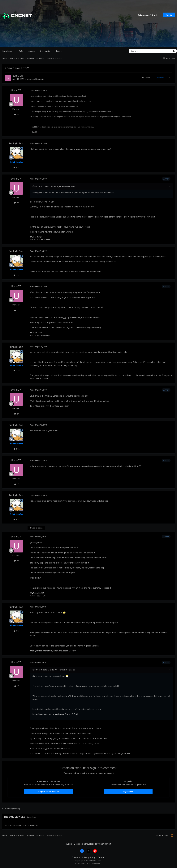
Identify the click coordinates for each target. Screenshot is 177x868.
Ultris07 (19, 76)
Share (146, 78)
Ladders (32, 51)
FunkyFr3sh (16, 143)
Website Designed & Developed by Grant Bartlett (88, 844)
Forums (60, 51)
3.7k (17, 167)
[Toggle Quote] (34, 186)
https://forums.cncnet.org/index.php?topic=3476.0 (53, 651)
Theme (76, 858)
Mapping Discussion (36, 79)
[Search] (143, 51)
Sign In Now (128, 792)
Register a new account (49, 792)
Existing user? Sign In (149, 15)
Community (46, 51)
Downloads (8, 51)
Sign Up (169, 15)
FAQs (21, 51)
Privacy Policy (89, 858)
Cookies (102, 858)
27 (17, 114)
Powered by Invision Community (88, 864)
